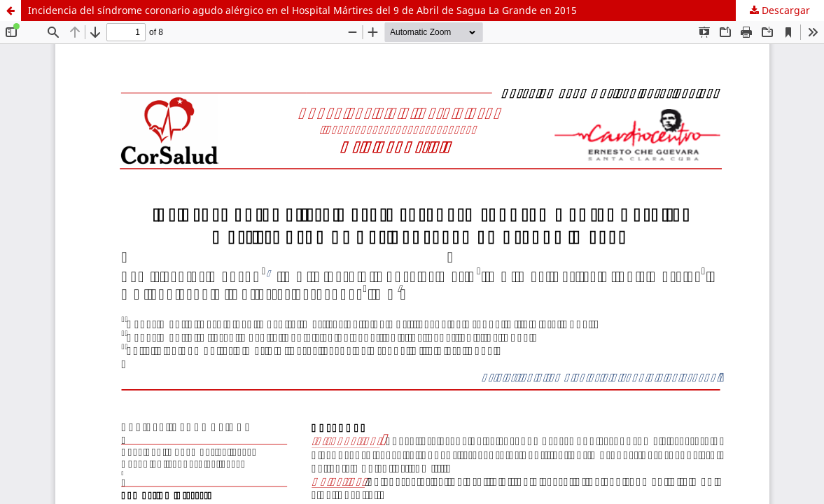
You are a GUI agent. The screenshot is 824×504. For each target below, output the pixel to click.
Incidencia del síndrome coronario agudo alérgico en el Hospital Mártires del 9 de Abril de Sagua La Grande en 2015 (302, 10)
